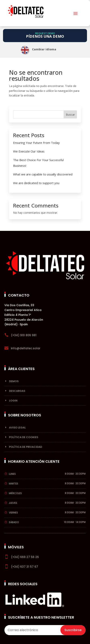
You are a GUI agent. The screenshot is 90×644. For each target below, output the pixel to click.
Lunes (12, 474)
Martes (13, 484)
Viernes (13, 513)
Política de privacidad (26, 447)
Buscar (70, 115)
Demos (14, 381)
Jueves (13, 503)
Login (13, 401)
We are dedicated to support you (36, 183)
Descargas (17, 391)
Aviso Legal (17, 428)
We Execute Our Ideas (29, 151)
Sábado (14, 522)
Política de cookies (24, 437)
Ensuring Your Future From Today (36, 143)
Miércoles (15, 493)
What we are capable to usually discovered (43, 174)
